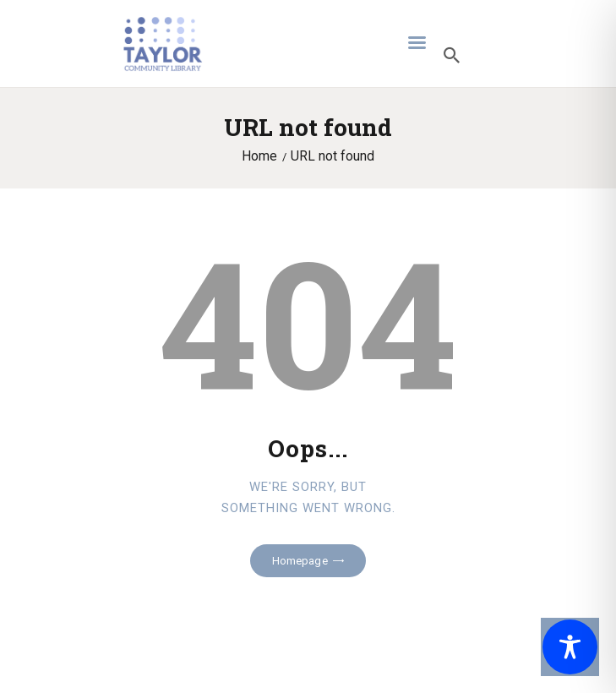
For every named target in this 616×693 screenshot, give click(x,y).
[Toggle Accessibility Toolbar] (570, 647)
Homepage (300, 561)
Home (259, 156)
